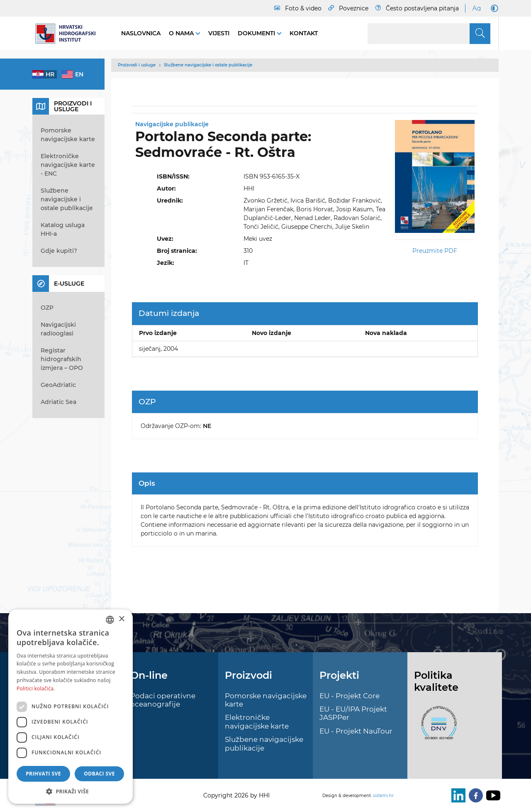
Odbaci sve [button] (99, 774)
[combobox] (110, 620)
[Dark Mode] (493, 8)
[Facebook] (474, 795)
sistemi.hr (383, 796)
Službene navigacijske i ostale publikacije (208, 65)
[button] (71, 791)
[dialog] (71, 707)
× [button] (121, 619)
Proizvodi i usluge (137, 65)
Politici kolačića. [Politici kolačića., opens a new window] (36, 688)
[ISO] (437, 728)
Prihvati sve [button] (43, 774)
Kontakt (304, 33)
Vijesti (219, 33)
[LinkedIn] (457, 795)
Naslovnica (141, 33)
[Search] (429, 34)
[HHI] (68, 34)
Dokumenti (257, 33)
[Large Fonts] (476, 8)
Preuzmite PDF (435, 251)
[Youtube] (492, 795)
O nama (182, 33)
